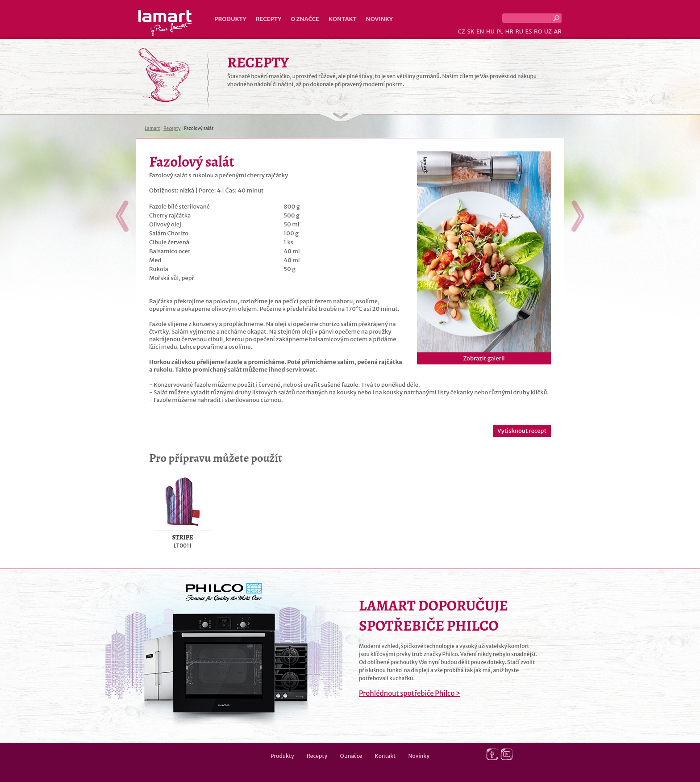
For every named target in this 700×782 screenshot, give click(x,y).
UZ (548, 31)
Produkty (230, 19)
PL (500, 31)
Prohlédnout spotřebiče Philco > (410, 693)
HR (509, 31)
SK (471, 31)
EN (480, 31)
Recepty (269, 19)
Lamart (165, 23)
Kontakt (343, 19)
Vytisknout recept (522, 431)
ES (529, 31)
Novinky (379, 19)
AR (558, 31)
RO (538, 31)
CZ (462, 31)
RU (519, 31)
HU (490, 31)
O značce (305, 19)
